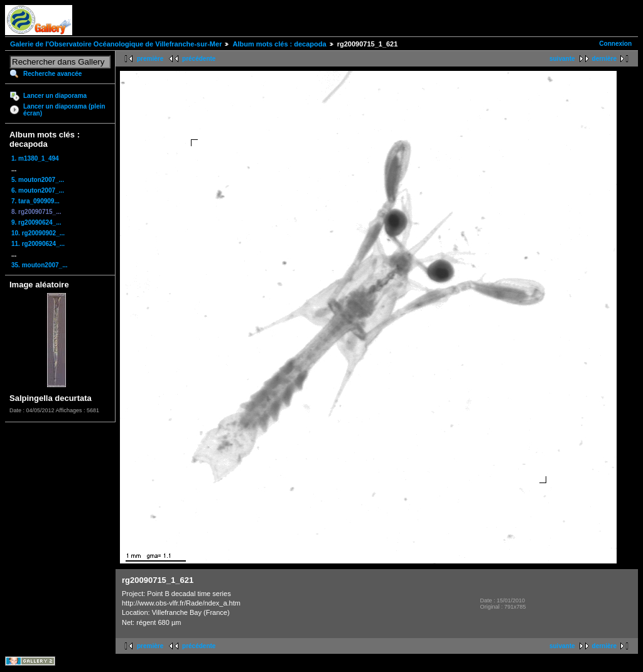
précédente (199, 59)
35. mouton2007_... (39, 265)
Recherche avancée (52, 74)
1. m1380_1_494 (35, 158)
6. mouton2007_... (38, 190)
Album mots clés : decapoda (279, 44)
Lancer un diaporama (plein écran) (64, 110)
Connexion (615, 44)
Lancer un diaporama (55, 96)
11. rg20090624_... (38, 244)
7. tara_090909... (35, 201)
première (150, 59)
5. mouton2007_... (38, 180)
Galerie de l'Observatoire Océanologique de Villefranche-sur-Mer (116, 44)
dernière (604, 59)
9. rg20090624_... (36, 222)
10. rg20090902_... (38, 233)
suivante (562, 59)
